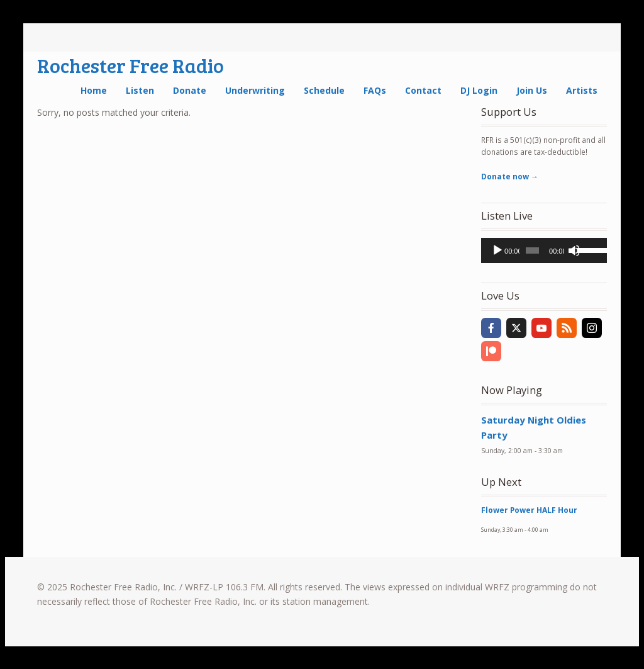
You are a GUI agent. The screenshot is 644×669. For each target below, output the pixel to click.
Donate (190, 90)
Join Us (532, 90)
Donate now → (510, 177)
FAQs (375, 90)
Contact (423, 90)
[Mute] (574, 250)
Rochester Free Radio (130, 65)
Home (94, 90)
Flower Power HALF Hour (529, 510)
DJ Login (479, 90)
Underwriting (255, 90)
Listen (140, 90)
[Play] (497, 250)
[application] (544, 250)
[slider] (532, 250)
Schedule (324, 90)
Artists (582, 90)
